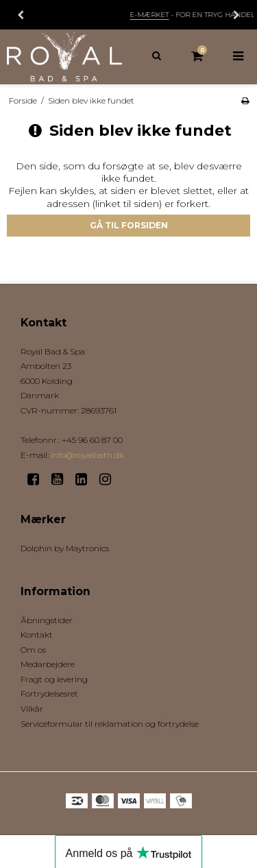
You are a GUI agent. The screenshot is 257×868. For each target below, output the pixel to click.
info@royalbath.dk (87, 455)
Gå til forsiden (129, 225)
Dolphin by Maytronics (65, 548)
